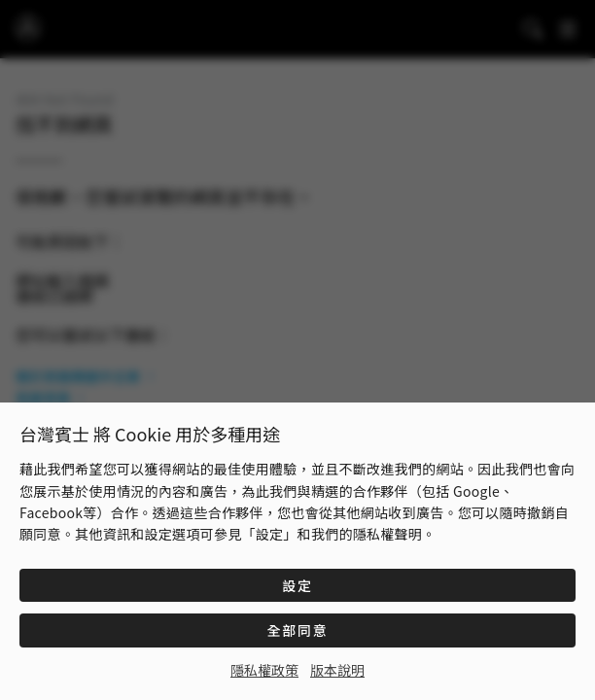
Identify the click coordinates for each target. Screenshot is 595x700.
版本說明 (337, 670)
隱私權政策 (264, 670)
